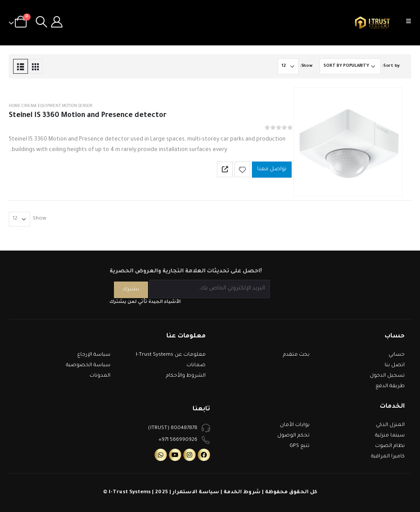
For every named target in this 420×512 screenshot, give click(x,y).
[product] (348, 142)
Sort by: (391, 66)
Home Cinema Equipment (34, 107)
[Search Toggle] (41, 23)
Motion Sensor (77, 107)
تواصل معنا (272, 169)
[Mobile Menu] (411, 23)
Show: (306, 66)
